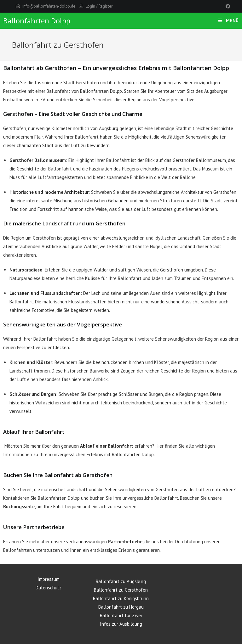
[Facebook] (227, 6)
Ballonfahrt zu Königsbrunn (121, 598)
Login (90, 6)
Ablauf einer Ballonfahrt (107, 446)
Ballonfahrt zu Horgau (121, 607)
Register (106, 6)
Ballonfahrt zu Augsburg (121, 581)
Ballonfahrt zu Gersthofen (121, 590)
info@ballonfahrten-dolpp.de (49, 6)
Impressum (49, 579)
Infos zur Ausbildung (121, 624)
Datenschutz (49, 588)
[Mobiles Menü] (229, 21)
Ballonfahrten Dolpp (37, 21)
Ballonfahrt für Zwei (121, 615)
